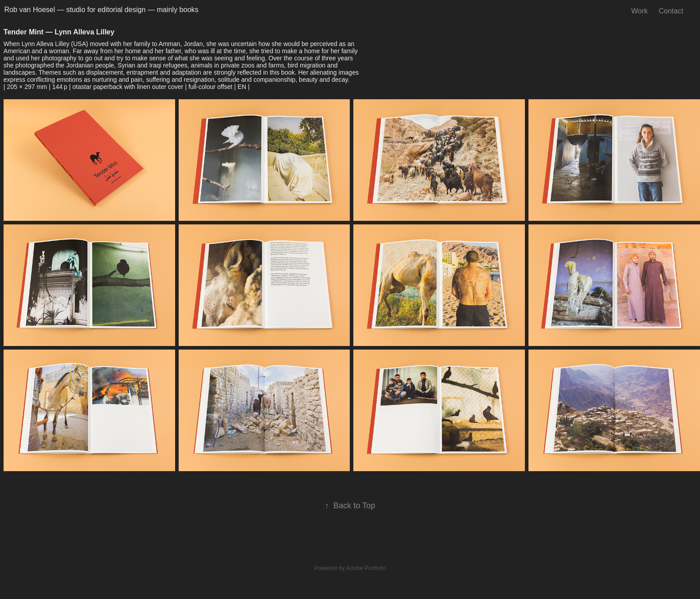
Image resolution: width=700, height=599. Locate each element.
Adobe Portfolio (366, 568)
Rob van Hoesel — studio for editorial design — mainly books (101, 10)
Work (639, 11)
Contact (671, 11)
